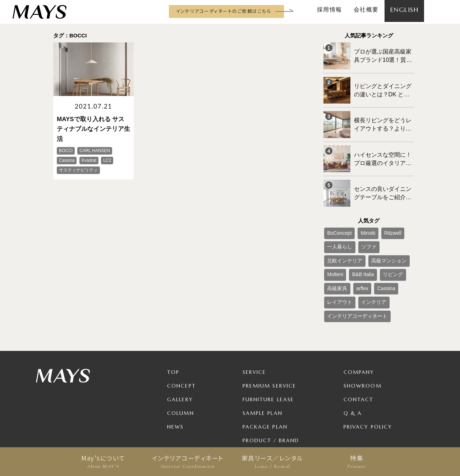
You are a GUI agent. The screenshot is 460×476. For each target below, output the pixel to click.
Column (181, 370)
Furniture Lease (268, 357)
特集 (357, 462)
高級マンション (341, 239)
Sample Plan (263, 370)
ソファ (362, 227)
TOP (173, 329)
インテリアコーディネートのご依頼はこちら (223, 11)
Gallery (180, 357)
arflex (380, 251)
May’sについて (103, 462)
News (175, 384)
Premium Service (270, 343)
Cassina (401, 251)
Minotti (361, 215)
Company (359, 329)
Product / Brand (271, 398)
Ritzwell (382, 215)
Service (254, 329)
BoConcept (337, 215)
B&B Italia (394, 239)
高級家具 (359, 251)
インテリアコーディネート (188, 462)
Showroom (363, 343)
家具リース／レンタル (272, 462)
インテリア (366, 262)
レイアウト (337, 262)
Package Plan (265, 384)
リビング (335, 251)
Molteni (371, 239)
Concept (181, 343)
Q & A (353, 370)
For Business (263, 411)
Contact (359, 357)
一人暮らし (337, 227)
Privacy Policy (368, 384)
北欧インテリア (390, 227)
